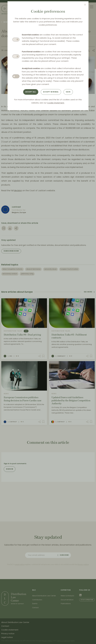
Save (68, 92)
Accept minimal (51, 92)
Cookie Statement (56, 103)
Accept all (31, 92)
